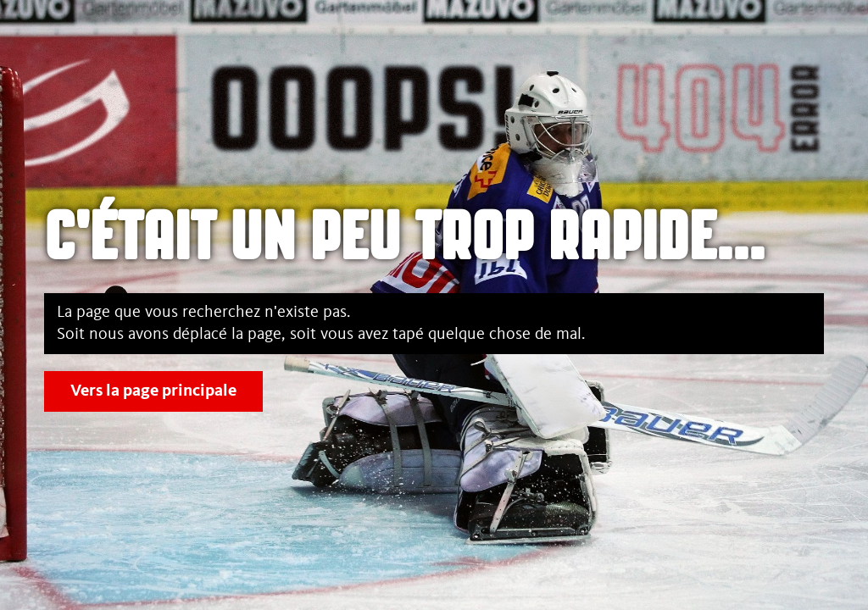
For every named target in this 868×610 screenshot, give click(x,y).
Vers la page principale (153, 391)
